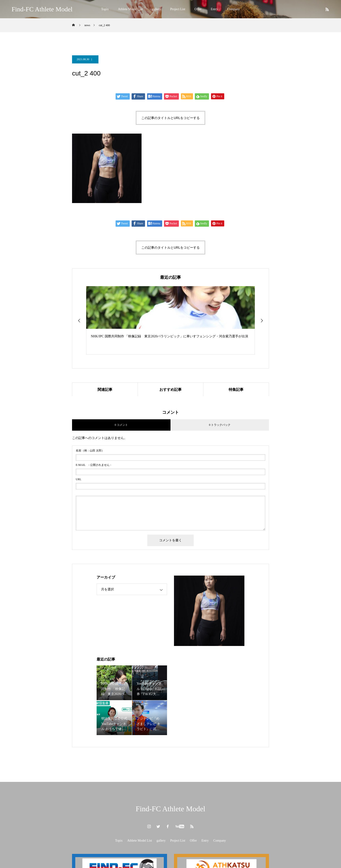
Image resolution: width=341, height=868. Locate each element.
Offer (198, 9)
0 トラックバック (220, 425)
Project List (178, 9)
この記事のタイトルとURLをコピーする (170, 118)
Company (234, 9)
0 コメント (121, 425)
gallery (156, 9)
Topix (105, 9)
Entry (214, 9)
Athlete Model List (130, 9)
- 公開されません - (93, 465)
